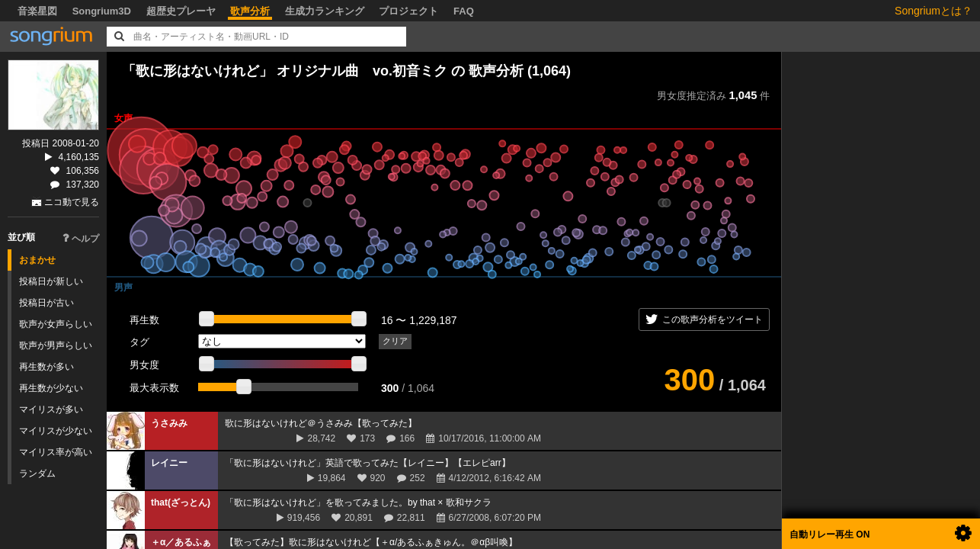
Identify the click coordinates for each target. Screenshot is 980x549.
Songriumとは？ (934, 11)
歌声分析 (250, 11)
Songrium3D (102, 11)
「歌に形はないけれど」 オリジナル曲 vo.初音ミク (285, 71)
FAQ (464, 11)
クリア (395, 341)
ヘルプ (81, 239)
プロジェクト (408, 11)
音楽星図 (37, 11)
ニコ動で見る (72, 202)
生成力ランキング (325, 11)
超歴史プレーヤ (181, 11)
